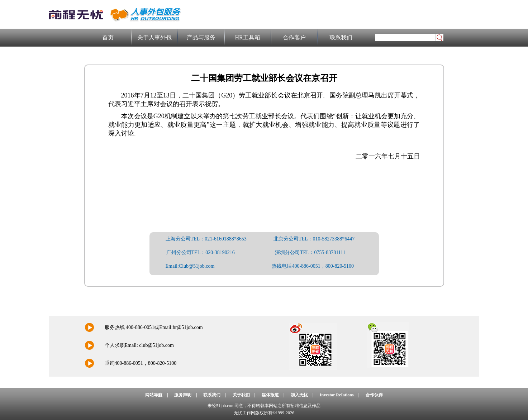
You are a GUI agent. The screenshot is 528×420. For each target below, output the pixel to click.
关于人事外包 (154, 37)
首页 (108, 37)
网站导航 (154, 395)
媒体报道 (270, 395)
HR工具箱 (247, 37)
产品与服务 (201, 37)
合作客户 (294, 37)
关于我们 (241, 395)
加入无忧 (299, 395)
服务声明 (183, 395)
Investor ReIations (337, 395)
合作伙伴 (374, 395)
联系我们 (341, 37)
